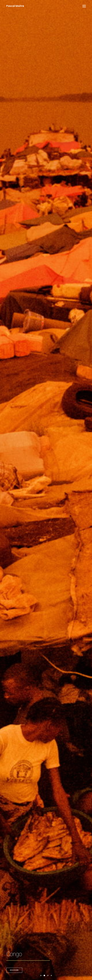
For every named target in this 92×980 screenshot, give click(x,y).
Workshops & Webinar (46, 714)
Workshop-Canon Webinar (51, 703)
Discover (14, 116)
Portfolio (46, 929)
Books (46, 942)
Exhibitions (41, 762)
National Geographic (46, 937)
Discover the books (28, 550)
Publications (41, 691)
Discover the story (22, 345)
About (46, 946)
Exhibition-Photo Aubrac (49, 751)
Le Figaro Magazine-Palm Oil (52, 798)
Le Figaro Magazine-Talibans (52, 680)
